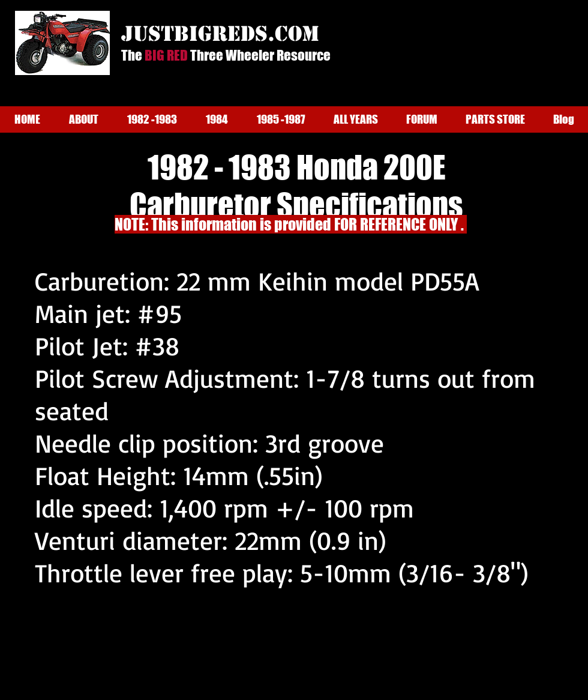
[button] (84, 119)
